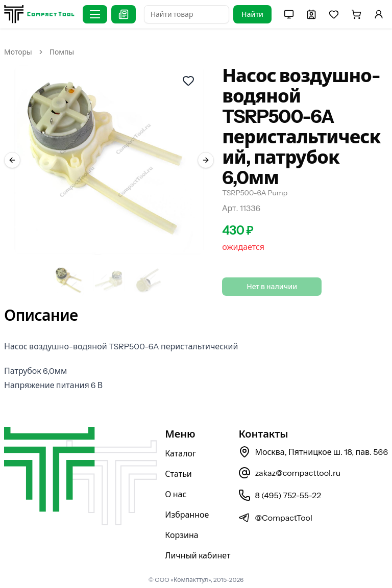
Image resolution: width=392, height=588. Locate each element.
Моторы (18, 52)
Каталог (180, 453)
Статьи (178, 474)
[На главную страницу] (39, 14)
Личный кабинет (198, 555)
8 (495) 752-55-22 (279, 495)
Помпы (62, 52)
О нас (176, 494)
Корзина (181, 535)
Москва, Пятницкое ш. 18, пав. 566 (313, 452)
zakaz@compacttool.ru (289, 473)
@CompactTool (275, 518)
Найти (252, 14)
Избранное (187, 515)
